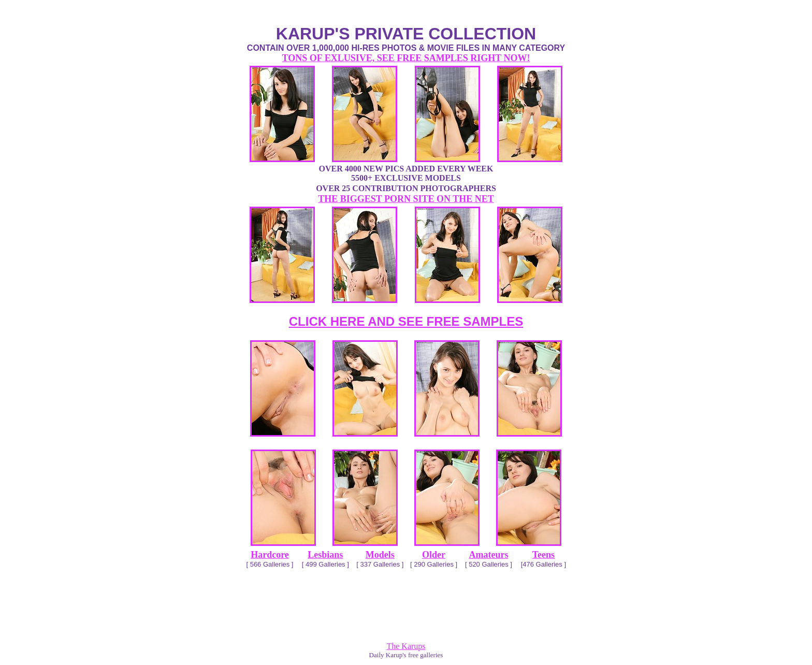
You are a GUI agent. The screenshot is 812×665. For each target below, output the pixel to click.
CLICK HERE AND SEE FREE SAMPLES (406, 321)
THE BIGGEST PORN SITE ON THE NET (406, 199)
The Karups (406, 646)
